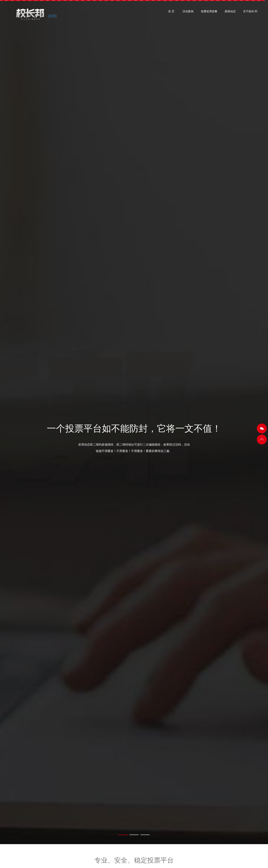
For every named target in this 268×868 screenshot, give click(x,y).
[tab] (123, 835)
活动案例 (188, 13)
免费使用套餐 (209, 13)
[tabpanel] (134, 422)
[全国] (52, 16)
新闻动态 (230, 13)
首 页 (171, 13)
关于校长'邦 (250, 13)
